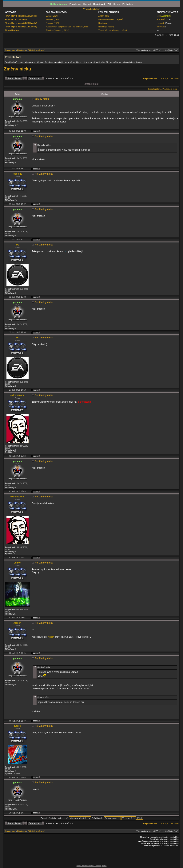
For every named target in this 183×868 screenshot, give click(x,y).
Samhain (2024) (53, 20)
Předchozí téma (155, 89)
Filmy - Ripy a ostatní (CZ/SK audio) (21, 16)
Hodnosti (87, 4)
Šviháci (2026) (52, 16)
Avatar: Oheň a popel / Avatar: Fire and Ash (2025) (67, 27)
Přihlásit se (128, 4)
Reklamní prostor (59, 4)
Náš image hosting (106, 27)
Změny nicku (104, 16)
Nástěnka (21, 50)
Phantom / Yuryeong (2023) (58, 30)
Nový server (103, 23)
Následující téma (170, 89)
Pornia (104, 866)
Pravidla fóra (75, 4)
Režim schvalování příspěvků (111, 20)
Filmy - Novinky (12, 30)
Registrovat (99, 4)
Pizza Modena (96, 866)
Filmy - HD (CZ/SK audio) (16, 20)
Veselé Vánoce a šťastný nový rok (113, 30)
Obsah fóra (10, 50)
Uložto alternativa (83, 866)
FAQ (109, 4)
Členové (117, 4)
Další (176, 79)
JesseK (51, 637)
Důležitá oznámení (36, 50)
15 (172, 79)
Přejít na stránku (151, 79)
